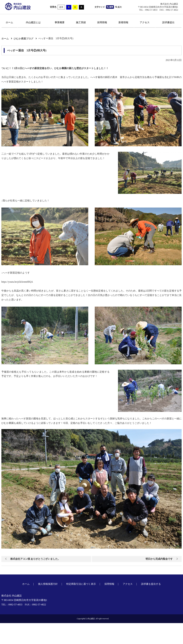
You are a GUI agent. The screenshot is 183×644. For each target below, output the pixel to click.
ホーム (9, 22)
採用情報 (102, 22)
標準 (61, 7)
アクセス (145, 22)
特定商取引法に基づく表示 (81, 584)
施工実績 (81, 22)
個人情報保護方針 (48, 584)
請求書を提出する (151, 584)
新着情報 (123, 22)
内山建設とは (33, 22)
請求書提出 (168, 22)
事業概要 (60, 22)
